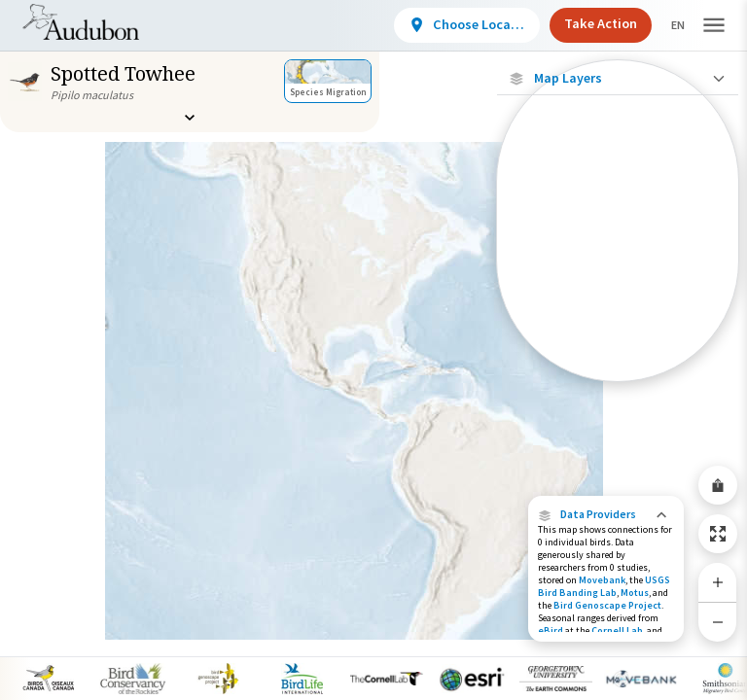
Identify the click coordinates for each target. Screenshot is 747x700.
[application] (373, 350)
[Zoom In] (718, 582)
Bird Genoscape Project (607, 605)
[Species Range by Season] (618, 269)
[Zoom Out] (718, 622)
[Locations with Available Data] (618, 202)
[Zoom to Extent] (718, 534)
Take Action (584, 23)
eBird (551, 630)
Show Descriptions (618, 386)
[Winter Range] (618, 335)
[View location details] (450, 25)
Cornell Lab (617, 630)
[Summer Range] (618, 302)
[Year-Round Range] (618, 368)
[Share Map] (718, 485)
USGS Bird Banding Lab (604, 586)
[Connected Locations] (618, 235)
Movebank (602, 580)
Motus (635, 593)
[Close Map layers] (617, 78)
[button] (606, 514)
